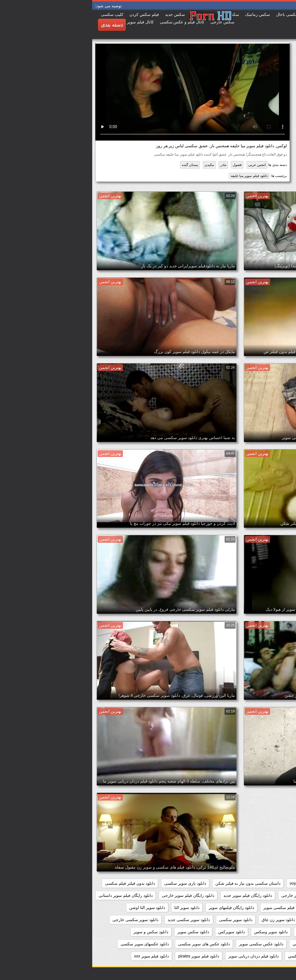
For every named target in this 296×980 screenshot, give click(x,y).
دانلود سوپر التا (95, 908)
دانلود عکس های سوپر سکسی (112, 944)
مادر (131, 165)
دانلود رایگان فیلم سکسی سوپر (198, 908)
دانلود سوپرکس (139, 932)
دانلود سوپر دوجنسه (229, 920)
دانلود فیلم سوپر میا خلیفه (157, 176)
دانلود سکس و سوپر (59, 932)
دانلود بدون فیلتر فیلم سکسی (38, 883)
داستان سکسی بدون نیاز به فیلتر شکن (156, 883)
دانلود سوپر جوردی (271, 920)
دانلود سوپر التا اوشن (55, 908)
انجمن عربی (165, 165)
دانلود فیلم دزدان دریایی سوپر (161, 956)
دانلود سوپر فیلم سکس (225, 932)
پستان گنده (98, 165)
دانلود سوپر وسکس (179, 932)
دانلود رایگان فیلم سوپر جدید (156, 895)
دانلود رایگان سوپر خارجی (211, 895)
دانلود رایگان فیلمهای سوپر (139, 908)
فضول (145, 165)
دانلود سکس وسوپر (270, 944)
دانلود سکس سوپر (101, 932)
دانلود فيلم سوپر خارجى (267, 956)
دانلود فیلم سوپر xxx (59, 956)
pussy (248, 883)
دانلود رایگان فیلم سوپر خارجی (96, 895)
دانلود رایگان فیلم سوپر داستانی (33, 895)
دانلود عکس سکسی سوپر (169, 944)
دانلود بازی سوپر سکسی (93, 883)
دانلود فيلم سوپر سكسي (217, 956)
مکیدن (117, 165)
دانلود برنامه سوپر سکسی (265, 895)
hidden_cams (275, 883)
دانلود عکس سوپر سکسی (222, 944)
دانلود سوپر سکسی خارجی (43, 920)
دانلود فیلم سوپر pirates (106, 956)
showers (226, 883)
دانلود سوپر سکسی (144, 920)
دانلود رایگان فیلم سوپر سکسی (260, 908)
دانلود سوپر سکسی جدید (97, 920)
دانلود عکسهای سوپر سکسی (53, 944)
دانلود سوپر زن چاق (186, 920)
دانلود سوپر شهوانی (270, 932)
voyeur (203, 883)
